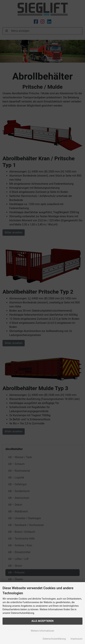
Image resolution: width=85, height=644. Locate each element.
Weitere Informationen (42, 631)
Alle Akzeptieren (42, 621)
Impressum (77, 639)
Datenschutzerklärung (54, 639)
